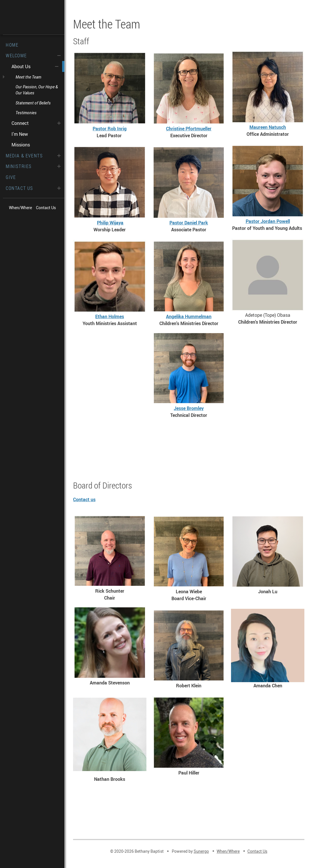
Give (11, 177)
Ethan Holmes (110, 316)
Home (12, 45)
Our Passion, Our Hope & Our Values (37, 90)
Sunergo (201, 851)
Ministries (19, 166)
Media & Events (24, 156)
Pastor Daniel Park (189, 223)
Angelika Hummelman (189, 316)
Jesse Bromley (189, 408)
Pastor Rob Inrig (110, 129)
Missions (21, 145)
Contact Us (19, 188)
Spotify (37, 218)
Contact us (84, 499)
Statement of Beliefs (33, 103)
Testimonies (26, 113)
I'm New (20, 134)
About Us (21, 66)
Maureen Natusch (268, 127)
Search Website (48, 218)
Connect (20, 123)
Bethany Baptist (32, 17)
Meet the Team (28, 77)
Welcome (16, 56)
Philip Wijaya (110, 223)
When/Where (20, 208)
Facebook (17, 218)
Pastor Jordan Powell (268, 221)
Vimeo (27, 218)
